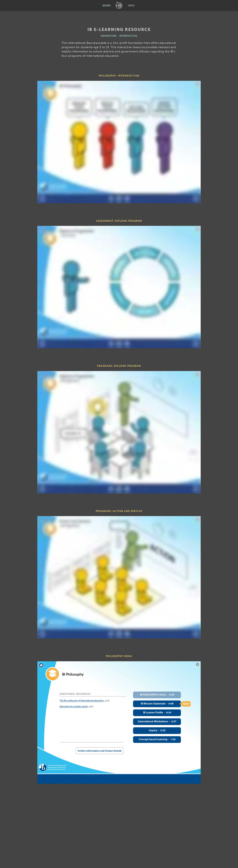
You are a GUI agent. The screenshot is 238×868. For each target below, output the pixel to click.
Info (131, 6)
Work (107, 6)
